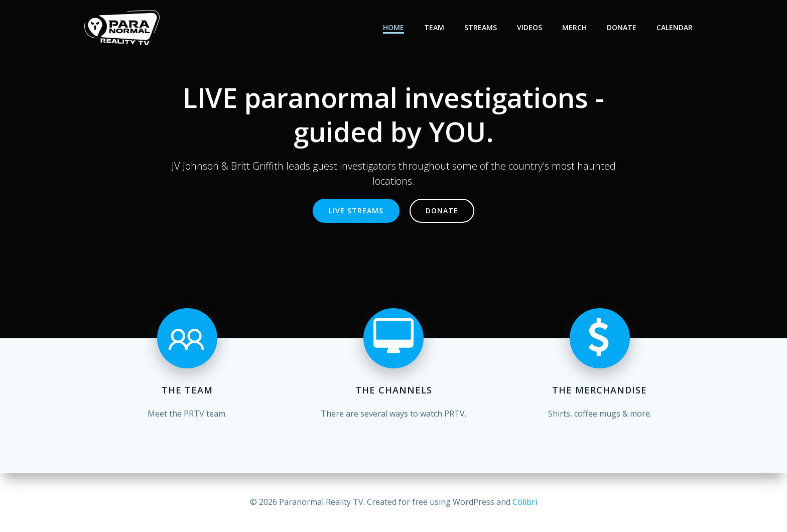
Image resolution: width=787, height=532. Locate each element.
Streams (481, 27)
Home (393, 27)
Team (434, 27)
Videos (530, 27)
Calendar (675, 27)
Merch (574, 27)
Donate (622, 27)
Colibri (525, 502)
